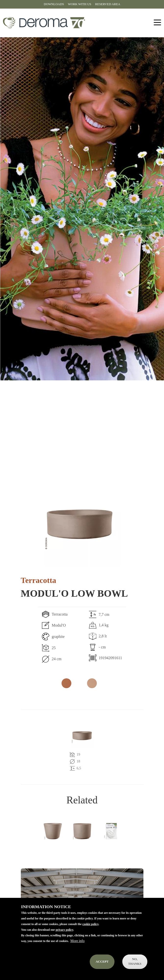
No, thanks (135, 963)
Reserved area (108, 4)
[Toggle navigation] (157, 23)
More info (77, 942)
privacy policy (64, 931)
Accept (102, 963)
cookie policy (90, 926)
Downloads (54, 4)
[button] (80, 525)
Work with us (80, 4)
